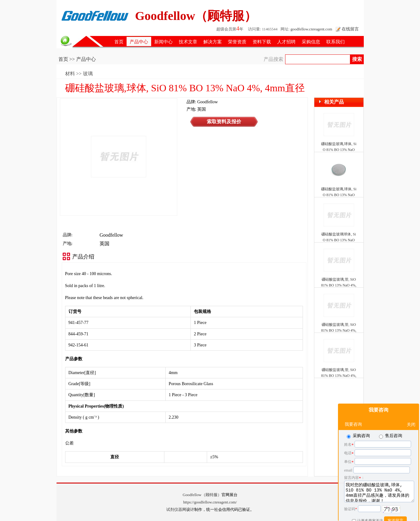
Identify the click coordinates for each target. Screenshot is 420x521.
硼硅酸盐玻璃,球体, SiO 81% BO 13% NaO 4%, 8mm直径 (339, 150)
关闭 (411, 409)
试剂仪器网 (176, 510)
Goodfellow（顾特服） (202, 495)
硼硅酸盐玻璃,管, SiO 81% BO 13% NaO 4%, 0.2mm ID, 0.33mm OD (339, 285)
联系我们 (336, 42)
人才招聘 (286, 42)
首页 (119, 42)
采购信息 (311, 42)
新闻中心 (163, 42)
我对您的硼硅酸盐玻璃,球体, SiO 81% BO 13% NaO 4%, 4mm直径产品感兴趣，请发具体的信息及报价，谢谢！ (379, 476)
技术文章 (188, 42)
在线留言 (350, 29)
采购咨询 (358, 420)
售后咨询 (390, 420)
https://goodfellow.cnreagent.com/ (210, 502)
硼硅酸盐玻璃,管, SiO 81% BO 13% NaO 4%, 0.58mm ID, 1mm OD (339, 330)
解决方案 (213, 42)
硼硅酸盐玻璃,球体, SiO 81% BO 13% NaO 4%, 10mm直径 (339, 195)
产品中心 (139, 42)
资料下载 (262, 42)
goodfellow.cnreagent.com (311, 29)
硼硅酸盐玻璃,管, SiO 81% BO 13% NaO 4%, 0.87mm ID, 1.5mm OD (339, 376)
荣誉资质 (237, 42)
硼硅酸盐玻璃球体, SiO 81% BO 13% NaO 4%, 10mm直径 (339, 240)
